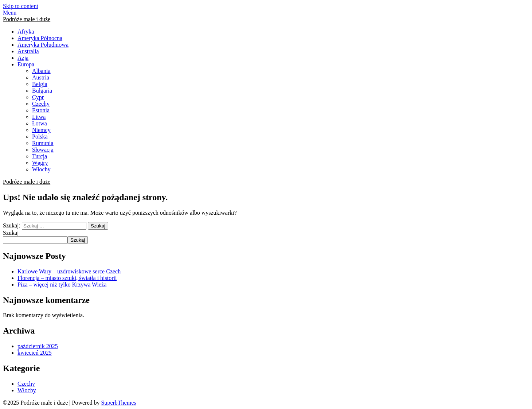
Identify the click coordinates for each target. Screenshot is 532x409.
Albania (41, 71)
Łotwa (40, 123)
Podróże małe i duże (27, 19)
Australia (28, 51)
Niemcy (41, 130)
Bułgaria (42, 91)
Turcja (40, 156)
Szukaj (11, 233)
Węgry (40, 163)
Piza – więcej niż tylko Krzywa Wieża (62, 285)
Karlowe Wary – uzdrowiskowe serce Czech (69, 271)
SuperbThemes (119, 403)
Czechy (41, 104)
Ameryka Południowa (43, 45)
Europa (26, 64)
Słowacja (43, 150)
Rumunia (43, 143)
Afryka (26, 32)
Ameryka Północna (40, 38)
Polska (40, 137)
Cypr (38, 97)
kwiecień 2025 (35, 353)
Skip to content (21, 6)
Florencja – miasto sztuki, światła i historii (67, 278)
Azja (23, 58)
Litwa (39, 117)
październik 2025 (38, 346)
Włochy (41, 169)
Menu (10, 13)
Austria (41, 77)
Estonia (41, 110)
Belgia (40, 84)
